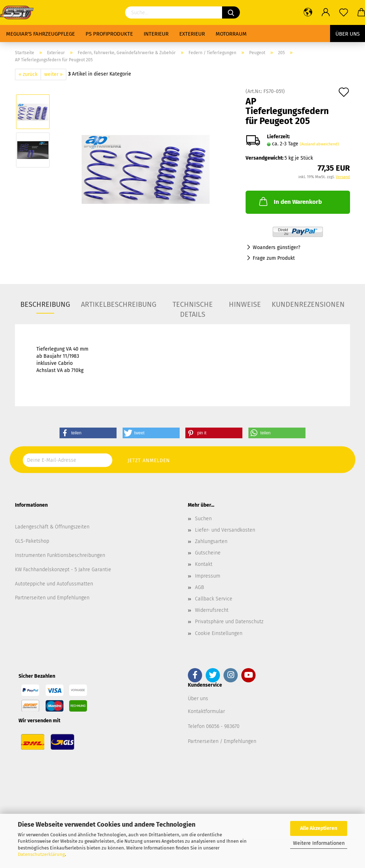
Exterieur (192, 34)
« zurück (28, 74)
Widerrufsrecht (212, 610)
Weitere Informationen (319, 843)
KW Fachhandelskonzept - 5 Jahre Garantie (63, 570)
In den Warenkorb (290, 201)
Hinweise (245, 304)
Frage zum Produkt (274, 258)
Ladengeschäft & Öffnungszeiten (52, 527)
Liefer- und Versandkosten (225, 530)
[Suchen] (231, 12)
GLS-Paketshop (32, 541)
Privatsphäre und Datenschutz (229, 622)
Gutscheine (208, 553)
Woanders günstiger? (276, 247)
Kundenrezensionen (308, 304)
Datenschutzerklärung (41, 854)
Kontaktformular (206, 711)
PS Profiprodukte (109, 34)
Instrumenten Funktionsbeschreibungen (60, 555)
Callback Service (214, 599)
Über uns (348, 34)
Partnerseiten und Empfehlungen (52, 598)
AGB (199, 587)
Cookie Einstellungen (219, 633)
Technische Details (193, 307)
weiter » (53, 74)
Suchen (203, 519)
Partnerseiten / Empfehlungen (222, 741)
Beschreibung (45, 304)
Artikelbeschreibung (119, 304)
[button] (88, 433)
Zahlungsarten (211, 541)
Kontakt (204, 564)
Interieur (156, 34)
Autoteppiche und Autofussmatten (54, 584)
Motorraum (231, 34)
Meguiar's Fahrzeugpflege (40, 34)
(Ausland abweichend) (319, 144)
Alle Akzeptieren (319, 828)
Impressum (208, 576)
